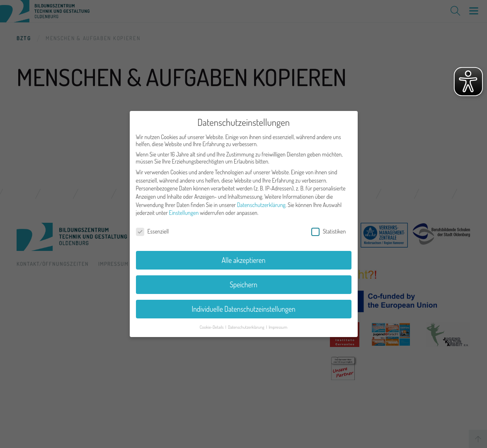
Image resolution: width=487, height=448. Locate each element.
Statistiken (329, 231)
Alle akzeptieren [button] (244, 260)
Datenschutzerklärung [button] (247, 327)
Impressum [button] (278, 327)
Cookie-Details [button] (212, 327)
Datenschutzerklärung (261, 205)
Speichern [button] (243, 284)
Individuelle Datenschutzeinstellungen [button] (243, 309)
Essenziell (153, 231)
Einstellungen (184, 213)
